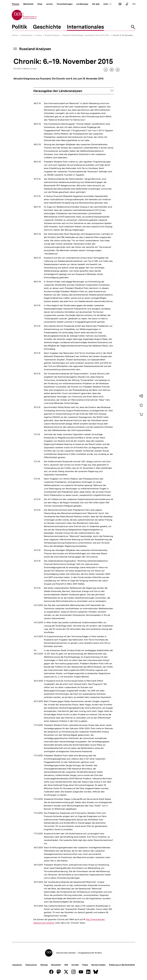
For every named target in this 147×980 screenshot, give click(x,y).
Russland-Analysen (52, 35)
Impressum (17, 965)
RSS (66, 965)
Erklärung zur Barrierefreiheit (122, 965)
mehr (107, 4)
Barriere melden (99, 965)
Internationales (27, 35)
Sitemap (44, 965)
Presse (85, 965)
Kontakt (75, 965)
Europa (39, 35)
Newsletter (56, 965)
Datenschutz (31, 965)
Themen (15, 35)
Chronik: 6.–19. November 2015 (125, 35)
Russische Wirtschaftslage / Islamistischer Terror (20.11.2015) (86, 35)
